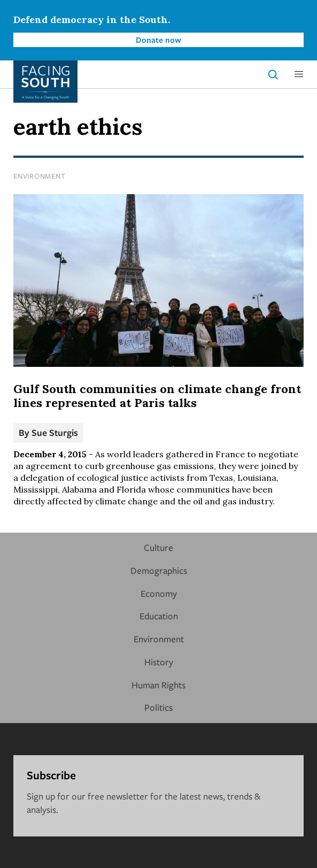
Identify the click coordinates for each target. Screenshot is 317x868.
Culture (158, 547)
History (159, 662)
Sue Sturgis (55, 432)
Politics (158, 707)
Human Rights (158, 685)
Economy (159, 593)
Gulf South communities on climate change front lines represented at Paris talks (157, 396)
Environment (39, 176)
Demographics (159, 570)
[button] (299, 74)
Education (159, 616)
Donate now (158, 40)
